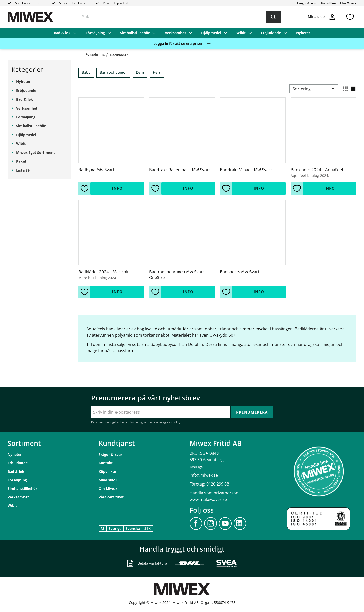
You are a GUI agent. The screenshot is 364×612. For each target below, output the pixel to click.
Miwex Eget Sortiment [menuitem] (36, 152)
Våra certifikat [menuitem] (111, 497)
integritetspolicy (170, 422)
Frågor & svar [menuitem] (307, 3)
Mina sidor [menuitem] (108, 480)
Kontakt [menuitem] (106, 463)
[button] (350, 17)
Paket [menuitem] (21, 161)
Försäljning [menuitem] (95, 33)
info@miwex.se (204, 475)
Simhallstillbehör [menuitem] (135, 33)
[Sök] (273, 17)
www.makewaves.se (208, 499)
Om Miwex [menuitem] (348, 3)
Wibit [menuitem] (241, 33)
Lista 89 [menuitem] (23, 170)
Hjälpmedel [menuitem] (211, 33)
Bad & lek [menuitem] (62, 33)
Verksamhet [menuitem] (175, 33)
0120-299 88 (218, 484)
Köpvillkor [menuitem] (328, 3)
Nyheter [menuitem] (303, 33)
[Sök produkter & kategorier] (179, 17)
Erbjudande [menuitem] (271, 33)
